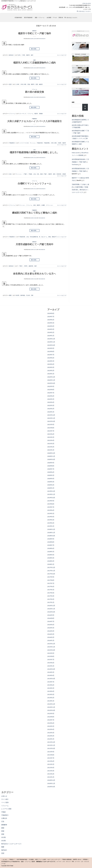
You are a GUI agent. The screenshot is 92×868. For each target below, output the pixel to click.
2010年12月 (51, 780)
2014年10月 (51, 669)
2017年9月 (51, 577)
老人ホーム (44, 237)
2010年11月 (51, 783)
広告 (34, 150)
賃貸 (34, 60)
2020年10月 (51, 459)
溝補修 (41, 114)
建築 (3, 828)
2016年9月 (51, 615)
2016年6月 (51, 625)
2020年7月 (51, 469)
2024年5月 (51, 323)
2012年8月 (51, 717)
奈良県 (17, 295)
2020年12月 (51, 453)
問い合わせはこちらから (84, 11)
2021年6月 (51, 434)
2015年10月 (51, 650)
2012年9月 (51, 713)
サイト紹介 (5, 799)
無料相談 (23, 295)
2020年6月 (51, 472)
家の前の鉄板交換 (34, 92)
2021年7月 (51, 431)
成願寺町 (31, 266)
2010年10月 (51, 787)
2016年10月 (51, 612)
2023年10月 (51, 345)
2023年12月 (51, 339)
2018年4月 (51, 555)
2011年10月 (51, 748)
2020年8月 (51, 466)
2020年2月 (51, 485)
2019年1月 (51, 526)
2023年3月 (51, 367)
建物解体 (4, 825)
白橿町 (43, 205)
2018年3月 (51, 558)
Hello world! (76, 153)
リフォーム (34, 89)
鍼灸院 (41, 84)
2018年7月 (51, 545)
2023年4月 (51, 364)
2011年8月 (51, 755)
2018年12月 (51, 529)
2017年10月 (51, 574)
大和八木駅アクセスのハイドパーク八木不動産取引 (34, 121)
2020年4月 (51, 478)
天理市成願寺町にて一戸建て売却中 (35, 244)
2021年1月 (51, 450)
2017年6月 (51, 586)
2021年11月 (51, 418)
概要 (34, 271)
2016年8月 (51, 618)
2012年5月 (51, 726)
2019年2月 (51, 523)
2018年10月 (51, 536)
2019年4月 (51, 517)
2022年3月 (51, 405)
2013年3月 (51, 694)
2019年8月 (51, 504)
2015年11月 (51, 647)
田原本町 (59, 174)
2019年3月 (51, 520)
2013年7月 (51, 682)
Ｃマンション (50, 205)
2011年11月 (51, 745)
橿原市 (28, 55)
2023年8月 (51, 351)
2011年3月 (51, 771)
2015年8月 (51, 656)
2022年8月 (51, 390)
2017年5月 (51, 590)
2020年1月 (51, 488)
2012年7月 (51, 720)
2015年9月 (51, 653)
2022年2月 (51, 409)
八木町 (17, 84)
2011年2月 (51, 774)
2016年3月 (51, 634)
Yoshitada (75, 164)
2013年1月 (51, 701)
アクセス (55, 18)
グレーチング (23, 114)
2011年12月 (51, 742)
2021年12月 (51, 415)
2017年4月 (51, 593)
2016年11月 (51, 609)
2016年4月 (51, 631)
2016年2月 (51, 637)
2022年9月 (51, 386)
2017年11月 (51, 571)
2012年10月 (51, 710)
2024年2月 (51, 332)
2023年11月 (51, 342)
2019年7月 (51, 507)
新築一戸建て (44, 174)
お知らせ (4, 796)
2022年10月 (51, 383)
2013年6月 (51, 685)
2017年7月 (51, 583)
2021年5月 (51, 437)
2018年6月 (51, 548)
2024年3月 (51, 329)
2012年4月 (51, 729)
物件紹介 (34, 31)
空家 (32, 295)
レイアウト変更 (6, 809)
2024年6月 (51, 320)
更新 (3, 834)
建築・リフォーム (40, 17)
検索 (73, 102)
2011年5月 (51, 764)
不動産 (30, 174)
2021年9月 (51, 424)
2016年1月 (51, 640)
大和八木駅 (23, 84)
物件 (32, 55)
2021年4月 (51, 440)
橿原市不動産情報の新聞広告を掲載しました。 (34, 152)
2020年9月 (51, 463)
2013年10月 (51, 679)
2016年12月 (51, 605)
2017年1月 (51, 602)
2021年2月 (51, 447)
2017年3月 (51, 596)
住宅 (19, 55)
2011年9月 (51, 752)
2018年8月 (51, 542)
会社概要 (49, 18)
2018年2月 (51, 561)
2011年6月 (51, 761)
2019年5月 (51, 513)
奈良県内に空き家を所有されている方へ (35, 274)
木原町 (60, 143)
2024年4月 (51, 326)
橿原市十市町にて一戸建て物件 (35, 33)
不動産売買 (40, 143)
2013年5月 (51, 688)
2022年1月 (51, 412)
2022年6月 (51, 396)
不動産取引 (34, 119)
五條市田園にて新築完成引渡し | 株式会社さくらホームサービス (80, 190)
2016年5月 (51, 628)
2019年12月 (51, 491)
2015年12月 (51, 644)
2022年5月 (51, 399)
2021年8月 (51, 428)
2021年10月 (51, 421)
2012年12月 (51, 704)
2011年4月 (51, 767)
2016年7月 (51, 621)
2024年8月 (51, 313)
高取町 (64, 174)
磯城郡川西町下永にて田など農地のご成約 (34, 213)
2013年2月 (51, 698)
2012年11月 (51, 707)
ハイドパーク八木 (24, 143)
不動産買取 (47, 143)
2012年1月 (51, 739)
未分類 (4, 837)
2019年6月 (51, 510)
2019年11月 (51, 494)
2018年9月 (51, 539)
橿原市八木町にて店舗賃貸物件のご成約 (34, 63)
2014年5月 (51, 672)
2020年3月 (51, 482)
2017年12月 (51, 567)
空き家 (28, 295)
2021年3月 (51, 443)
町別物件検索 (19, 17)
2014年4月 (51, 675)
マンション (33, 143)
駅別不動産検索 (29, 17)
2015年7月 (51, 659)
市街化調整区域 (34, 237)
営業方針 (61, 18)
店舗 (29, 84)
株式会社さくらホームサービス (11, 844)
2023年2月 (51, 370)
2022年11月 (51, 380)
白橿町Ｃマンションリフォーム (35, 183)
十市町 (23, 55)
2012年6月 (51, 723)
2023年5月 (51, 361)
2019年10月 (51, 498)
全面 (34, 205)
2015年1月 (51, 666)
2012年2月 (51, 736)
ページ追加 (5, 802)
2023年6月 (51, 358)
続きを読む (35, 49)
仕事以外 (4, 818)
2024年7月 (51, 316)
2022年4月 (51, 402)
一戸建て (25, 174)
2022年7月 (51, 393)
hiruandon (42, 39)
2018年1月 (51, 564)
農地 (50, 237)
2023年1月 (51, 374)
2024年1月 (51, 336)
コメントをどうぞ (62, 55)
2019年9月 (51, 501)
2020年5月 (51, 475)
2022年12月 (51, 377)
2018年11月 (51, 532)
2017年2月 (51, 599)
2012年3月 (51, 733)
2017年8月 (51, 580)
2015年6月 (51, 663)
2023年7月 (51, 355)
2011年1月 (51, 777)
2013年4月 (51, 691)
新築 (3, 831)
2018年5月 (51, 552)
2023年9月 (51, 348)
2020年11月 (51, 456)
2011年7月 (51, 758)
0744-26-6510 (87, 3)
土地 (34, 174)
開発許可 (54, 237)
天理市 (26, 266)
